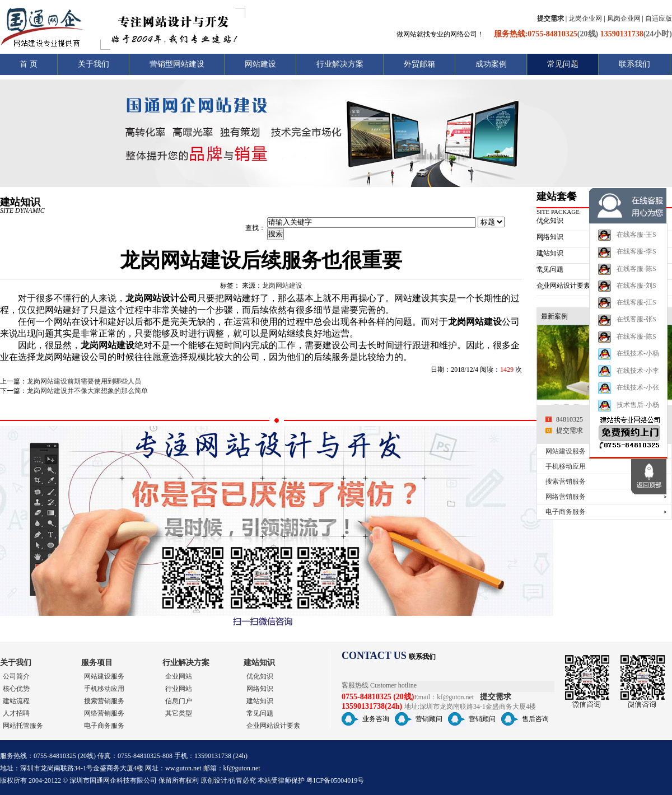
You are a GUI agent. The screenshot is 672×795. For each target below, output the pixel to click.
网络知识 (260, 689)
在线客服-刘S (627, 295)
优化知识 (260, 676)
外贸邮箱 (419, 64)
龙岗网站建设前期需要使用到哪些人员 (84, 381)
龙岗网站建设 (282, 286)
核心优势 (16, 689)
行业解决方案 (340, 64)
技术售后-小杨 (628, 415)
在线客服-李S (627, 261)
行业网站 (179, 689)
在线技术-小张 (628, 397)
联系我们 (634, 64)
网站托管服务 (23, 726)
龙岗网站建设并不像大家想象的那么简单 (87, 391)
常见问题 (563, 64)
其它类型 (179, 713)
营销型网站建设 (177, 64)
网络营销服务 (566, 497)
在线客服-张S (627, 329)
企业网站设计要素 (273, 726)
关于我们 (94, 64)
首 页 (29, 64)
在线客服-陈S (627, 278)
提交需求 (570, 431)
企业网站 (179, 676)
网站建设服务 (566, 451)
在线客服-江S (627, 312)
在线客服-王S (627, 244)
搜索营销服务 (566, 481)
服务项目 (97, 663)
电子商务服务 (566, 512)
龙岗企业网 (585, 18)
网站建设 (260, 64)
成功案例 (491, 64)
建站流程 (16, 701)
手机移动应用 (566, 466)
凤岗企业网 (624, 18)
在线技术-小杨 (628, 363)
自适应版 (659, 18)
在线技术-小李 (628, 380)
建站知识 (259, 663)
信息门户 (179, 701)
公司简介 (16, 676)
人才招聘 (16, 713)
